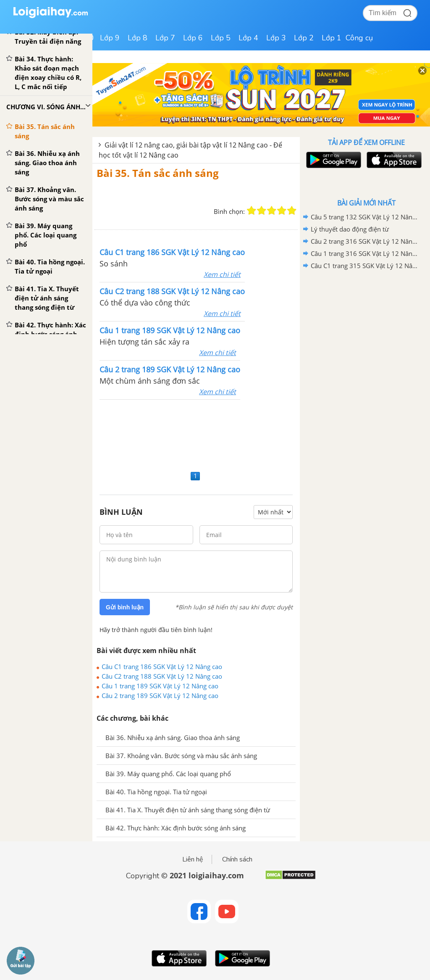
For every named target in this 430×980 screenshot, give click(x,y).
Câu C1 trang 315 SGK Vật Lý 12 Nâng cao (365, 266)
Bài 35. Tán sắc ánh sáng (158, 173)
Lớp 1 (332, 38)
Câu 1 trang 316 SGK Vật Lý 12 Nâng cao (365, 253)
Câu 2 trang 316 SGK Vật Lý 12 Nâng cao (365, 241)
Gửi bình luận (125, 607)
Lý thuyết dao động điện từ (350, 229)
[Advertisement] (196, 434)
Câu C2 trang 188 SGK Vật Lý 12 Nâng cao (162, 676)
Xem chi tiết (222, 274)
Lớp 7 (165, 38)
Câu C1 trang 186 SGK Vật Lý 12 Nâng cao (162, 667)
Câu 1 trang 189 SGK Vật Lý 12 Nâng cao (160, 686)
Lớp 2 (304, 38)
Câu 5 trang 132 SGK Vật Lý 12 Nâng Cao (365, 217)
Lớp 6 (193, 38)
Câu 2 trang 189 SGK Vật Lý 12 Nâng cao (160, 695)
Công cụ (359, 38)
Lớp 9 (110, 38)
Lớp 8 (138, 38)
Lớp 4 (248, 38)
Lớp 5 (221, 38)
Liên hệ (193, 859)
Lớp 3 (276, 38)
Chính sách (237, 859)
